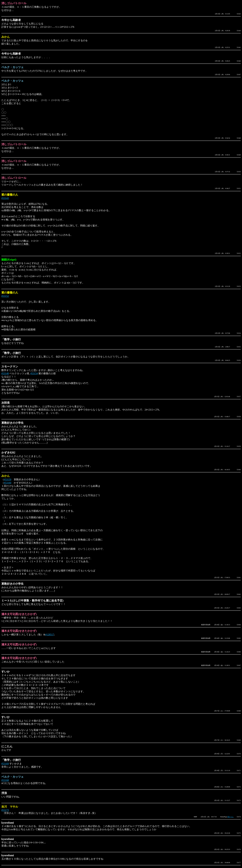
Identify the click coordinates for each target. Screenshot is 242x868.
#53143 (5, 198)
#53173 (5, 810)
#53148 (5, 373)
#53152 (5, 296)
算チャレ (231, 817)
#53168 (5, 780)
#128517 (50, 635)
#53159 (8, 479)
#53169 (5, 764)
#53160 (8, 483)
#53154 (34, 373)
